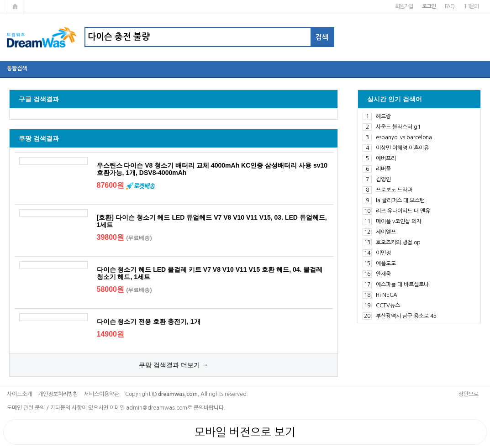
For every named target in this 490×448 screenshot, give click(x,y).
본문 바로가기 (0, 0)
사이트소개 (19, 394)
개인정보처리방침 (58, 394)
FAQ (450, 6)
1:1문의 (471, 6)
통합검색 (17, 69)
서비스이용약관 (102, 394)
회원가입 (404, 6)
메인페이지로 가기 (16, 6)
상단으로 (469, 394)
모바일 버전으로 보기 (245, 432)
